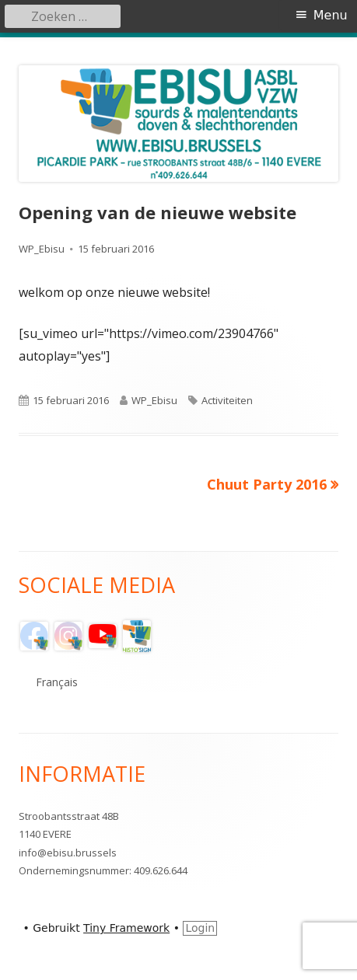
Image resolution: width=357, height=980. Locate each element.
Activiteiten (227, 400)
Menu (331, 15)
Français (57, 682)
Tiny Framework (126, 928)
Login (200, 928)
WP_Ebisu (42, 249)
